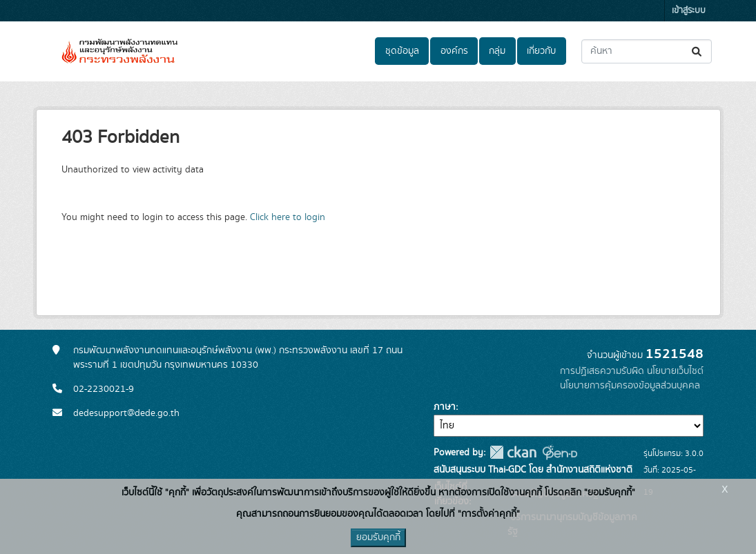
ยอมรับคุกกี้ (378, 537)
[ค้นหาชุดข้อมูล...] (647, 51)
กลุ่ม (497, 51)
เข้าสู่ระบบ (689, 11)
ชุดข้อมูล (402, 51)
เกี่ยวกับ (541, 51)
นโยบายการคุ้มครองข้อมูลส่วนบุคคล (630, 386)
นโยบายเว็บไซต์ (675, 371)
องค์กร (454, 51)
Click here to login (288, 217)
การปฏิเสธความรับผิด (602, 371)
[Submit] (698, 51)
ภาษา (445, 407)
